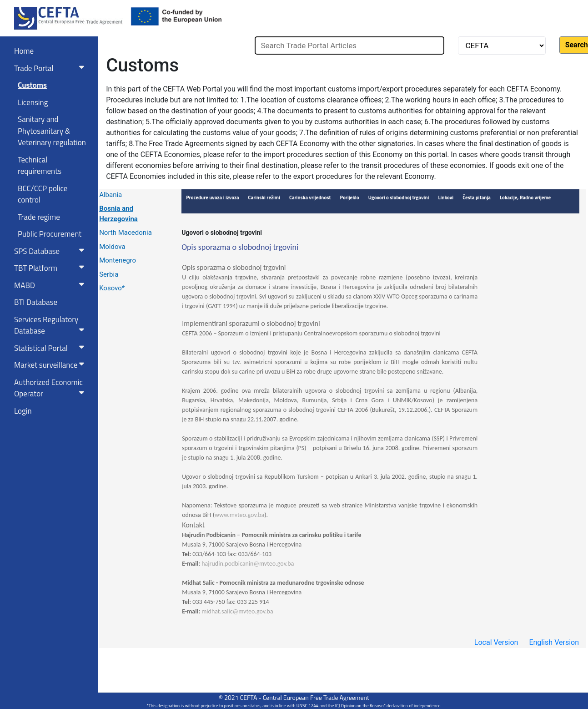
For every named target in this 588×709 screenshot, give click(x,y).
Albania (111, 195)
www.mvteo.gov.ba (239, 515)
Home (24, 51)
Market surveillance (51, 365)
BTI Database (36, 302)
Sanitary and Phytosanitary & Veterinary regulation (52, 131)
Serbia (109, 274)
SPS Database (51, 251)
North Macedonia (126, 233)
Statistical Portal (51, 348)
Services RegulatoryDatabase (51, 325)
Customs (32, 85)
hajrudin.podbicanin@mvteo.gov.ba (248, 564)
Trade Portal (51, 68)
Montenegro (118, 260)
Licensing (33, 102)
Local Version (496, 642)
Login (23, 411)
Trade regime (39, 217)
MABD (51, 285)
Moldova (112, 247)
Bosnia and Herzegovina (118, 214)
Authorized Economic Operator (51, 388)
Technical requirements (40, 166)
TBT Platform (51, 268)
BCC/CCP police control (43, 194)
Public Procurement (50, 234)
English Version (554, 642)
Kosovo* (112, 288)
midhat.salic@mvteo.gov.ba (237, 611)
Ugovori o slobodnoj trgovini (222, 233)
